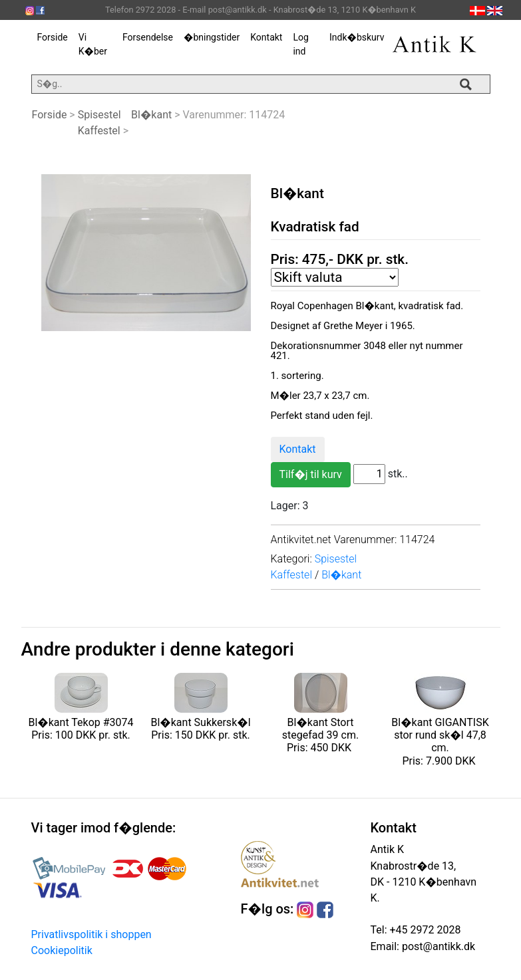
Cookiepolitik (62, 950)
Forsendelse (148, 37)
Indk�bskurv (357, 37)
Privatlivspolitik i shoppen (91, 934)
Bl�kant (151, 115)
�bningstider (212, 37)
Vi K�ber (93, 44)
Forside (53, 37)
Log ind (300, 44)
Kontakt (266, 37)
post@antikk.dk (437, 946)
